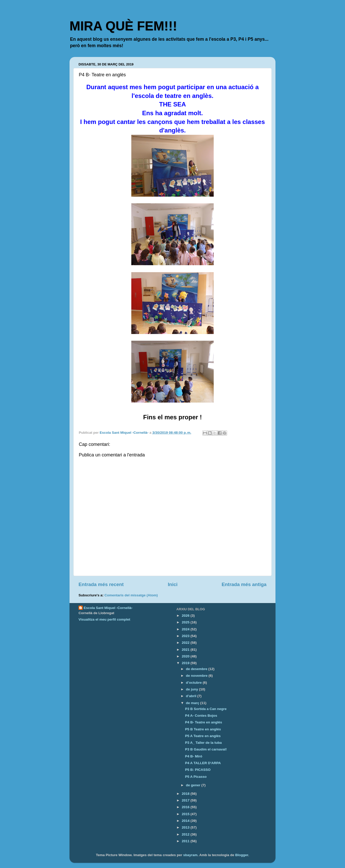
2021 (186, 650)
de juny (192, 689)
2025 (186, 622)
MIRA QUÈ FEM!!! (123, 26)
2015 (186, 814)
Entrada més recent (101, 584)
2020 (186, 656)
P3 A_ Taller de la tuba (204, 743)
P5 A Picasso (196, 777)
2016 (186, 807)
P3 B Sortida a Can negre (206, 709)
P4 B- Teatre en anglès (204, 722)
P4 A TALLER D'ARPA (203, 763)
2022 (186, 643)
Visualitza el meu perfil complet (104, 619)
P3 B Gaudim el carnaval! (206, 749)
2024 (186, 629)
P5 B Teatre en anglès (203, 729)
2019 (186, 663)
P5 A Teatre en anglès (203, 736)
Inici (173, 584)
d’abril (192, 696)
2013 (186, 827)
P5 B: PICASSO (198, 770)
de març (193, 703)
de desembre (197, 669)
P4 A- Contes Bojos (201, 716)
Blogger (242, 855)
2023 (186, 636)
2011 (186, 841)
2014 (186, 821)
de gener (194, 785)
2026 (186, 616)
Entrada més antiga (244, 584)
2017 (186, 800)
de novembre (197, 676)
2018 (186, 794)
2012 (186, 834)
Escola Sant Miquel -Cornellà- (108, 608)
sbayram (190, 855)
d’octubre (194, 683)
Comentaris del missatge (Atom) (131, 595)
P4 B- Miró (194, 756)
